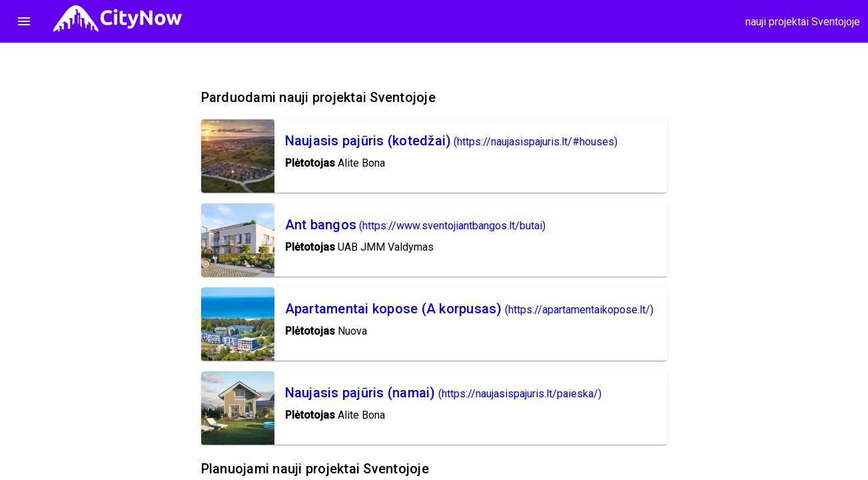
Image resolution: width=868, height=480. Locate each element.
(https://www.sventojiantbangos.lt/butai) (452, 226)
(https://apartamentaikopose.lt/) (579, 310)
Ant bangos (321, 225)
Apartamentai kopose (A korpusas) (394, 309)
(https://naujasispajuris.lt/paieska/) (520, 394)
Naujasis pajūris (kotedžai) (368, 141)
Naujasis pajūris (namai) (360, 393)
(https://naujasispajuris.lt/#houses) (536, 142)
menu (24, 21)
